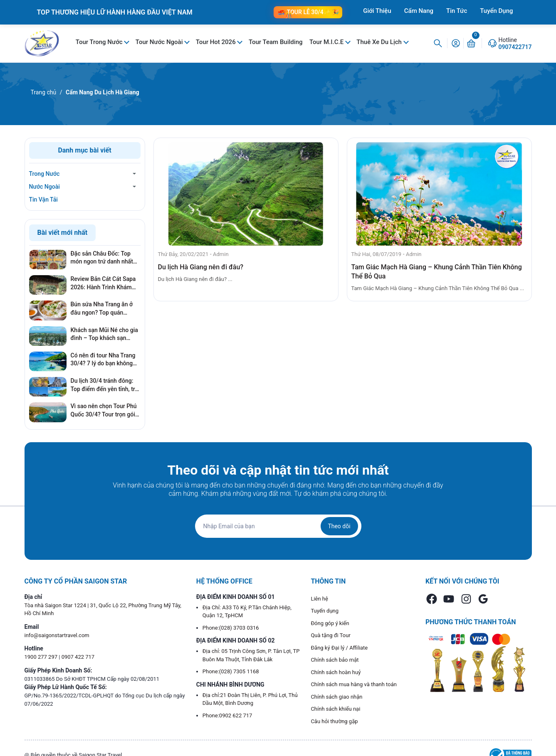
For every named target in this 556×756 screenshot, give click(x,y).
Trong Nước (44, 174)
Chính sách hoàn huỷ (336, 672)
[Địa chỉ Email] (278, 526)
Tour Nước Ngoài (160, 42)
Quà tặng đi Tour (330, 635)
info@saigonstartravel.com (57, 635)
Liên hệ (319, 599)
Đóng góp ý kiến (330, 623)
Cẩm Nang (419, 11)
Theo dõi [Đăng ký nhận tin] (339, 526)
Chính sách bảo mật (335, 660)
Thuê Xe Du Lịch (380, 42)
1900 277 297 (42, 657)
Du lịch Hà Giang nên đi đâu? (201, 267)
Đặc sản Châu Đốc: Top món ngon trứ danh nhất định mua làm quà (102, 258)
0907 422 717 (78, 657)
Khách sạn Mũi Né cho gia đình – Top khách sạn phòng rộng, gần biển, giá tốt (104, 335)
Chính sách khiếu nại (335, 709)
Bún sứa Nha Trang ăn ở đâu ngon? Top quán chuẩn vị (102, 309)
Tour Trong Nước (100, 42)
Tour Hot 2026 (217, 42)
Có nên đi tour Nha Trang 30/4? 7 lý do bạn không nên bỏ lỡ (103, 360)
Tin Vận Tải (43, 199)
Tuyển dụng (325, 611)
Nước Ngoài (44, 187)
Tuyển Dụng (496, 11)
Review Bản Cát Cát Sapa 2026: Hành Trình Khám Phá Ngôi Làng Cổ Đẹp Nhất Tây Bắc (103, 283)
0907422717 (515, 47)
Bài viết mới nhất (63, 233)
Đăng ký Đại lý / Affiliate (339, 648)
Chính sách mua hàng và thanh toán (354, 684)
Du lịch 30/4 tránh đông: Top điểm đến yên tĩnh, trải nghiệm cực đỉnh (105, 385)
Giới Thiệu (377, 11)
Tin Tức (457, 11)
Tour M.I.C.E (327, 42)
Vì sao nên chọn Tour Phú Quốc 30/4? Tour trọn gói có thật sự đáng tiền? (104, 411)
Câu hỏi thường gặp (334, 721)
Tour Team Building (276, 42)
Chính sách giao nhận (336, 697)
